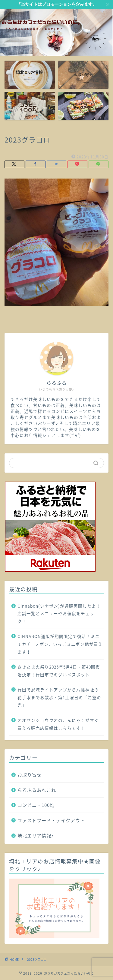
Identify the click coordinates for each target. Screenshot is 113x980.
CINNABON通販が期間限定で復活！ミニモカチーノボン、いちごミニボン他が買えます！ (60, 644)
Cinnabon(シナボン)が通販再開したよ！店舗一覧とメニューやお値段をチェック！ (59, 613)
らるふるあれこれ (37, 790)
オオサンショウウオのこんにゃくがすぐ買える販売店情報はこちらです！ (58, 724)
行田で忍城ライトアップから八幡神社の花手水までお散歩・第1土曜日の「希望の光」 (59, 697)
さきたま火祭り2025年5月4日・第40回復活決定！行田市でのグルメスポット (59, 671)
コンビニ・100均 (36, 805)
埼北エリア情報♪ (36, 836)
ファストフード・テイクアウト (51, 820)
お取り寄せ (30, 775)
